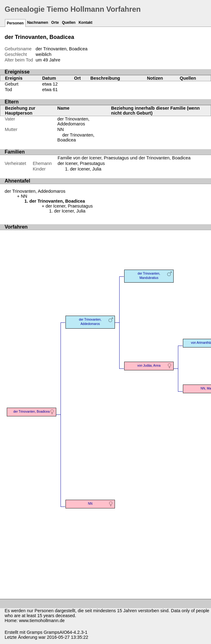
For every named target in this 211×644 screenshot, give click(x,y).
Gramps (34, 632)
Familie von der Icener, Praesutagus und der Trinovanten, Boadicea (124, 158)
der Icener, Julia (86, 169)
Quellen (69, 23)
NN (61, 129)
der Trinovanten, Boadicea (76, 137)
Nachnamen (38, 23)
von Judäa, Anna (149, 366)
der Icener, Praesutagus (81, 163)
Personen (15, 23)
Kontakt (85, 23)
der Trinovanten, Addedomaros (74, 121)
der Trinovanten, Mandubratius (149, 276)
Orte (55, 23)
